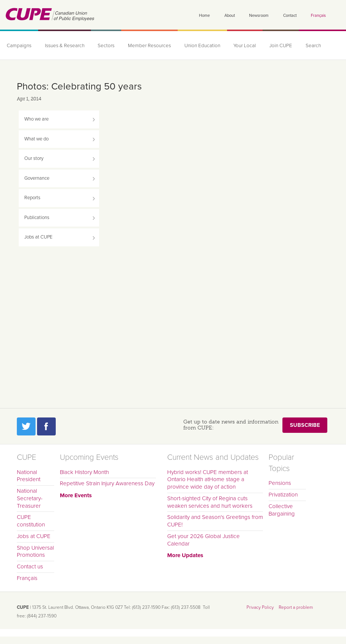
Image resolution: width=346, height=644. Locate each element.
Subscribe (305, 425)
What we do (36, 139)
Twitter (26, 426)
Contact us (30, 566)
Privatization (283, 495)
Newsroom (259, 16)
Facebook (46, 426)
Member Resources (141, 46)
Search (296, 46)
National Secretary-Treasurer (30, 498)
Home (204, 16)
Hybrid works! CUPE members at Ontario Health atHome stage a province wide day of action (208, 480)
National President (29, 476)
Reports (32, 198)
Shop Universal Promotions (35, 552)
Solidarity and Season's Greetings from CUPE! (215, 521)
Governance (37, 178)
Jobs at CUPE (38, 237)
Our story (34, 158)
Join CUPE (265, 46)
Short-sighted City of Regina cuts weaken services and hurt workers (210, 502)
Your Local (231, 46)
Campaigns (18, 46)
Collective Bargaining (282, 510)
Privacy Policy (260, 607)
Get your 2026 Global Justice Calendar (203, 540)
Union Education (191, 46)
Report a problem (296, 607)
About (230, 16)
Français (318, 16)
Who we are (36, 119)
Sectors (101, 46)
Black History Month (84, 472)
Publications (37, 218)
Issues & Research (62, 46)
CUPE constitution (31, 521)
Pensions (280, 483)
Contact (290, 16)
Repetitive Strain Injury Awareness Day (107, 483)
